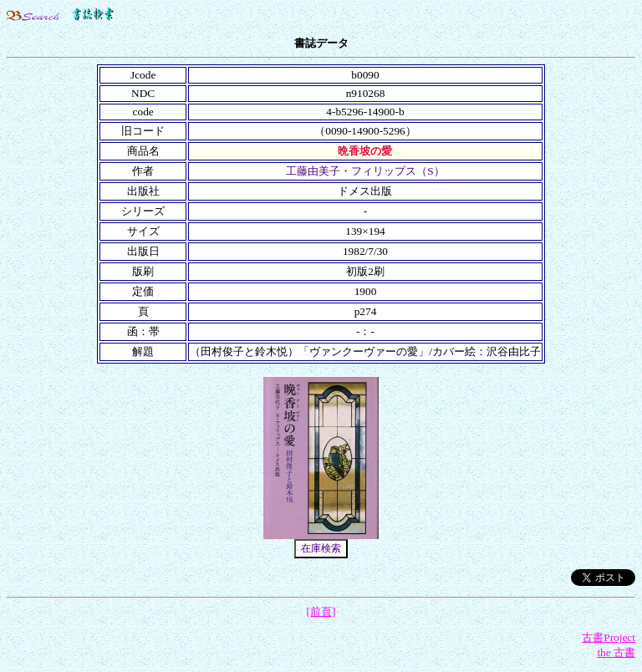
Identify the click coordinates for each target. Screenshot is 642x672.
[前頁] (321, 611)
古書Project (609, 637)
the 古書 (616, 652)
